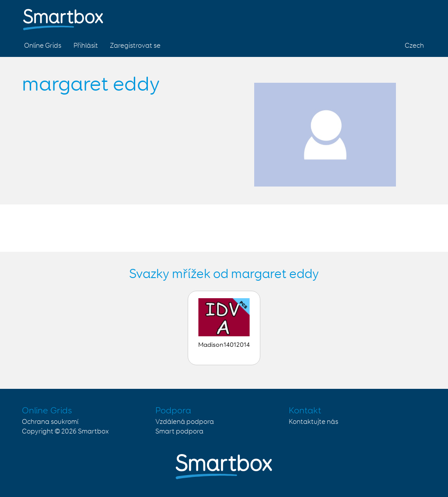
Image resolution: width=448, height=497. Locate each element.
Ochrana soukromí (50, 422)
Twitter (395, 17)
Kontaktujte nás (313, 422)
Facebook (374, 17)
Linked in (416, 17)
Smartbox (93, 432)
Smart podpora (179, 432)
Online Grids (43, 46)
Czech (414, 46)
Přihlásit (86, 46)
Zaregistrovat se (135, 46)
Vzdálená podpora (185, 422)
